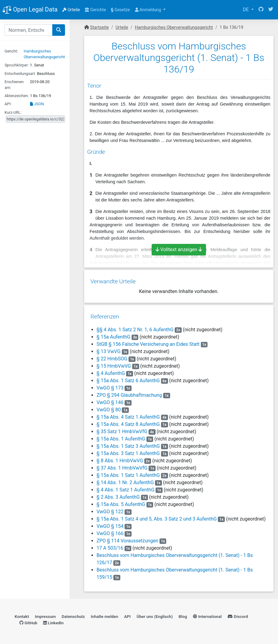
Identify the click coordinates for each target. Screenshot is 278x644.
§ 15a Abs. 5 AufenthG (121, 502)
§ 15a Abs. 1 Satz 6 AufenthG (128, 378)
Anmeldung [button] (149, 10)
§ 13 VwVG (108, 349)
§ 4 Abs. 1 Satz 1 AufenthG (125, 488)
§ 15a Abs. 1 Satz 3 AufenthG (128, 444)
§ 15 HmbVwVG (113, 364)
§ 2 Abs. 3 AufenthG (118, 495)
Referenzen (105, 314)
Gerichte (95, 10)
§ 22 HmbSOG (112, 357)
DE (246, 10)
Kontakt (22, 615)
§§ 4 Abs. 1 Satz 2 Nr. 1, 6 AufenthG (135, 327)
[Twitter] (271, 10)
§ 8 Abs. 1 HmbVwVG (120, 459)
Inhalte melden (105, 615)
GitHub (28, 621)
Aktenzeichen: (17, 96)
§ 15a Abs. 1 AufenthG (121, 437)
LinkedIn (53, 621)
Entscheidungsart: (20, 74)
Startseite (99, 27)
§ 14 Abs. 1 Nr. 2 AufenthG (125, 480)
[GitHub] (261, 10)
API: (8, 104)
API (127, 615)
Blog (183, 615)
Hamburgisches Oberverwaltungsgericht (174, 27)
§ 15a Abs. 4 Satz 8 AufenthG (128, 422)
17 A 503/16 (110, 546)
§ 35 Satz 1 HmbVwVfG (122, 429)
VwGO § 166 (110, 531)
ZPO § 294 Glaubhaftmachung (129, 393)
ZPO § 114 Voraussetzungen (127, 539)
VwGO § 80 (109, 408)
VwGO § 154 (110, 524)
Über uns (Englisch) (155, 615)
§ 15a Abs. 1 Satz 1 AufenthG (128, 473)
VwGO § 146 (110, 400)
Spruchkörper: (17, 65)
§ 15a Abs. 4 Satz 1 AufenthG (128, 415)
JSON (37, 104)
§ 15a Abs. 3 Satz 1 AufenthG (128, 451)
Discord (238, 615)
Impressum (45, 615)
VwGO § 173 (110, 386)
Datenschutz (73, 615)
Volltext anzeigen (179, 250)
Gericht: (11, 51)
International (207, 615)
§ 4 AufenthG (111, 371)
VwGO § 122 (110, 509)
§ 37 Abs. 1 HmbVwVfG (122, 466)
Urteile (71, 10)
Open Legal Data (30, 10)
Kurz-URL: (13, 112)
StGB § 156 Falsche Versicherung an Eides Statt (148, 342)
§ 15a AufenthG (113, 335)
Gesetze (120, 10)
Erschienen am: (14, 85)
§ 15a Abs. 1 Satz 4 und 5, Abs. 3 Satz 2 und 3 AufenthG (156, 517)
